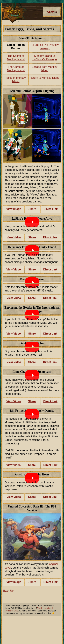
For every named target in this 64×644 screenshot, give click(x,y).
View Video (14, 237)
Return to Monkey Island (45, 78)
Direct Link (51, 209)
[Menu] (52, 12)
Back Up (8, 591)
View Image (14, 209)
